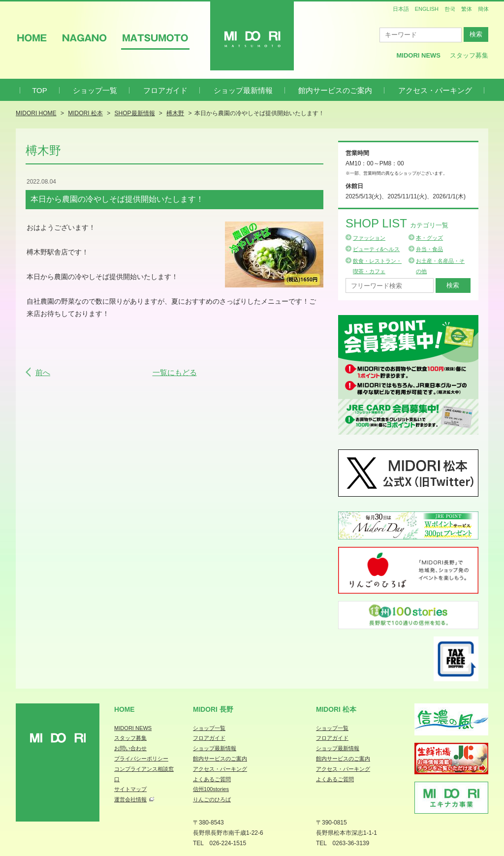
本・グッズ (429, 238)
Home (125, 709)
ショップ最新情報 (243, 90)
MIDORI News (418, 55)
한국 (450, 9)
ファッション (369, 238)
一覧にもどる (175, 372)
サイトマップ (130, 789)
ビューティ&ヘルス (376, 249)
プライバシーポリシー (141, 759)
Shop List (397, 223)
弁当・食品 (429, 249)
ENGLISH (427, 9)
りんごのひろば (212, 799)
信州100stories (211, 789)
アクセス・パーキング (435, 90)
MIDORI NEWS (133, 728)
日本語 (401, 9)
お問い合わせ (130, 748)
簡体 (483, 9)
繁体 (467, 9)
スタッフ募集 (469, 55)
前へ (43, 372)
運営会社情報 (130, 799)
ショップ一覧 (95, 90)
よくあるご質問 (212, 779)
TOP (40, 90)
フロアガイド (165, 90)
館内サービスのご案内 (335, 90)
